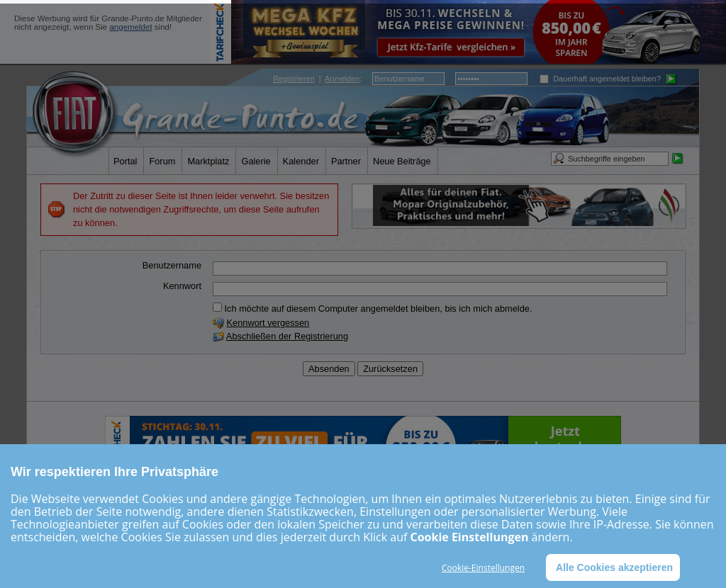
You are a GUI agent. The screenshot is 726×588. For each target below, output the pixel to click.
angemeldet (130, 27)
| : (317, 79)
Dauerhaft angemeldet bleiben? (600, 79)
